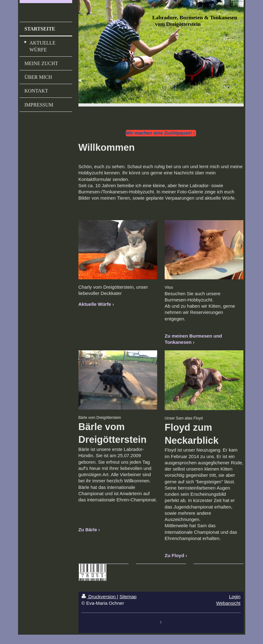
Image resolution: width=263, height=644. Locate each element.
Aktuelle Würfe (95, 304)
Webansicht (228, 603)
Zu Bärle (88, 530)
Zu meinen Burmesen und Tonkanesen (193, 339)
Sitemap (128, 597)
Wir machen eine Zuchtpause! (159, 133)
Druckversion (99, 597)
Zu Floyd (174, 555)
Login (235, 597)
